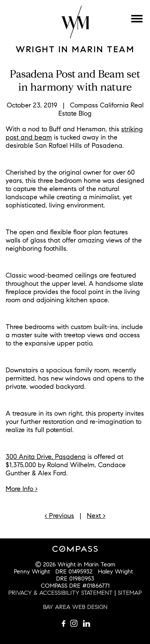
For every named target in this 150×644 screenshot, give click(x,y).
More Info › (22, 489)
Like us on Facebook (64, 623)
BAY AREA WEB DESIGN (75, 607)
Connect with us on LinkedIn (86, 623)
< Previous (59, 516)
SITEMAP (130, 593)
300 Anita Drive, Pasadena (46, 457)
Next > (96, 516)
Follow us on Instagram (75, 623)
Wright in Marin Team (75, 49)
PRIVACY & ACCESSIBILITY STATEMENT (60, 593)
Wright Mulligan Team (75, 22)
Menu (137, 19)
